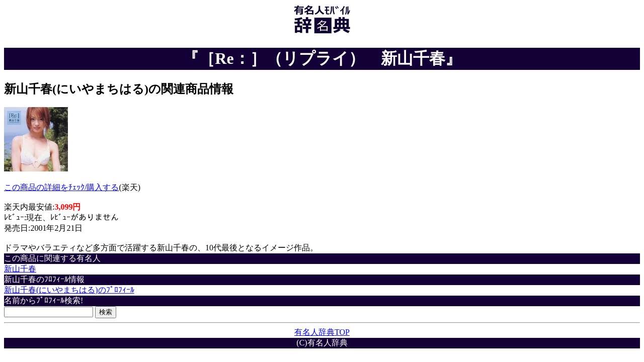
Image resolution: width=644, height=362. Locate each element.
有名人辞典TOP (322, 332)
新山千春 (20, 269)
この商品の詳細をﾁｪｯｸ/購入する (61, 187)
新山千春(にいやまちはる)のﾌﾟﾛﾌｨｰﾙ (69, 290)
